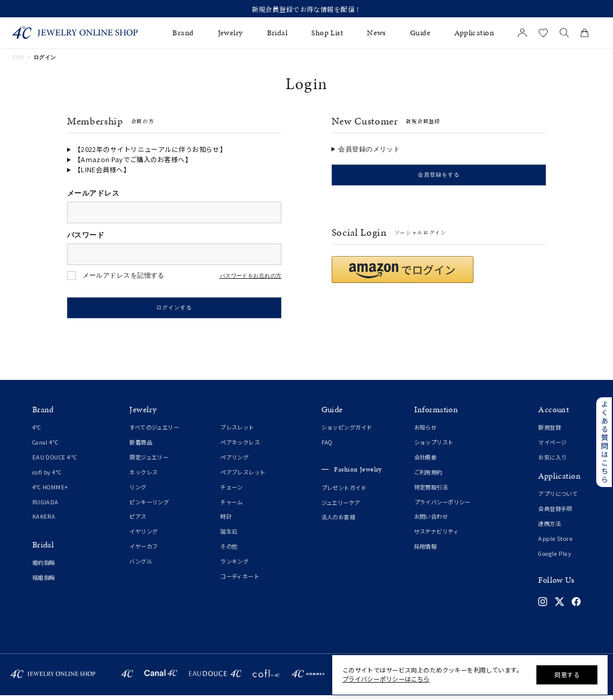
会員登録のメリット (369, 149)
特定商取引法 (431, 491)
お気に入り (552, 461)
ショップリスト (434, 447)
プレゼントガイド (344, 492)
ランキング (234, 565)
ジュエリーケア (341, 507)
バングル (141, 565)
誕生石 (229, 536)
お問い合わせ (431, 521)
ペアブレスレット (243, 476)
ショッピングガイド (347, 432)
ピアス (138, 521)
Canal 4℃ (45, 447)
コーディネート (240, 580)
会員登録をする (438, 177)
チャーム (232, 506)
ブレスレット (237, 432)
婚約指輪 (44, 567)
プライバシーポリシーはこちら (386, 679)
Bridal (277, 33)
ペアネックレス (240, 447)
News (377, 33)
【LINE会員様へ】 (102, 169)
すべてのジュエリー (154, 432)
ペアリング (234, 461)
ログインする (175, 310)
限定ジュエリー (149, 461)
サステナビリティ (436, 536)
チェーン (232, 491)
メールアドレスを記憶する (124, 275)
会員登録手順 (555, 513)
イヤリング (143, 536)
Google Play (555, 558)
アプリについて (558, 498)
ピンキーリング (149, 506)
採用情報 (426, 550)
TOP (18, 57)
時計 (226, 521)
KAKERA (44, 521)
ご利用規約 (428, 476)
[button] (403, 274)
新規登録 (550, 432)
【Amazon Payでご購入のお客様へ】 (133, 159)
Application (474, 33)
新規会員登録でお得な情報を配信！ (307, 9)
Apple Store (555, 543)
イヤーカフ (143, 550)
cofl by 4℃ (47, 476)
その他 (229, 550)
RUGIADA (45, 506)
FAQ (327, 447)
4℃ (37, 432)
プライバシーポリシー (442, 506)
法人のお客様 (339, 522)
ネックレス (143, 476)
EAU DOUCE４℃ (55, 461)
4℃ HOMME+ (50, 491)
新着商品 (141, 447)
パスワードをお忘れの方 (251, 276)
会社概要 (426, 461)
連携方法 (550, 528)
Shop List (327, 33)
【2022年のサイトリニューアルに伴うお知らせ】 (151, 149)
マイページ (552, 447)
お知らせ (426, 432)
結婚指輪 (44, 582)
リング (138, 491)
